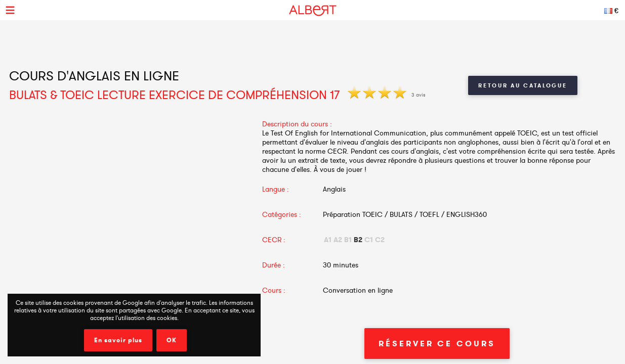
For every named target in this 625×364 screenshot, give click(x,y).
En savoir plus (118, 340)
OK (172, 340)
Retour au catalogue (523, 85)
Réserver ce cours (437, 344)
